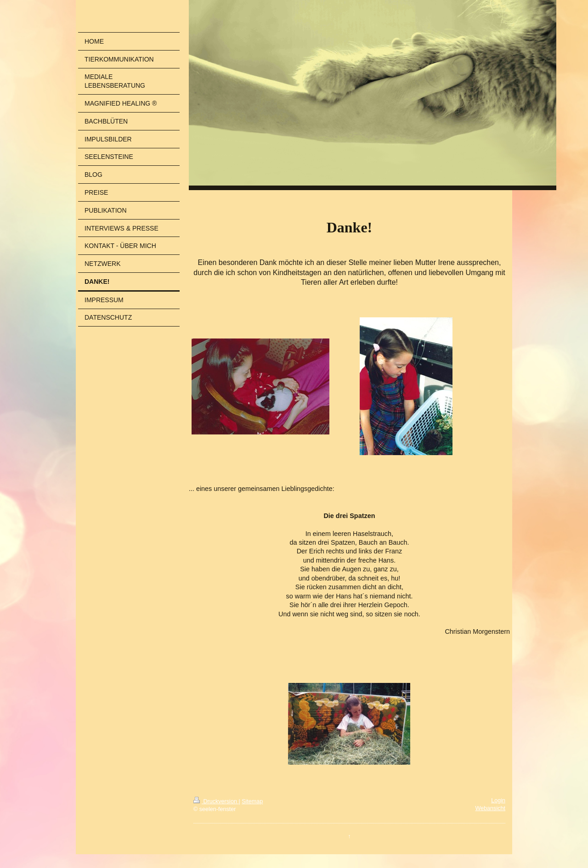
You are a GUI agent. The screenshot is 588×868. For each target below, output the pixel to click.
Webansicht (490, 808)
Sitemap (252, 801)
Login (498, 800)
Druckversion (216, 801)
